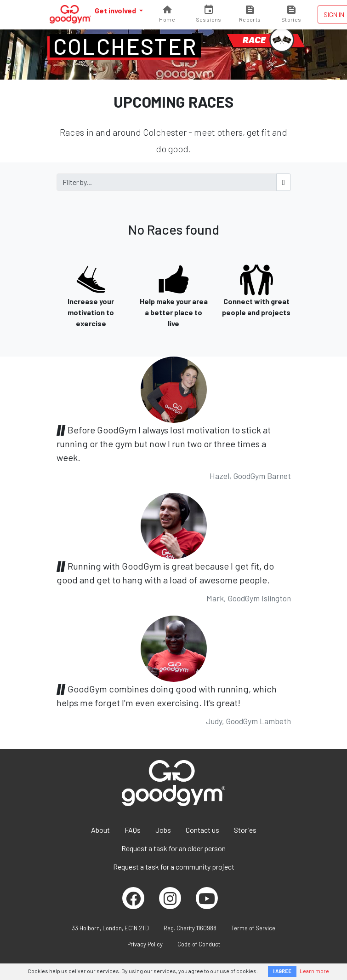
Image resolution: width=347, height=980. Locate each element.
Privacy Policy (145, 944)
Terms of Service (253, 928)
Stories (245, 830)
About (100, 830)
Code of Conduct (199, 944)
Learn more (314, 971)
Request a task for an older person (173, 848)
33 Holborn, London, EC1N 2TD (110, 928)
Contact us (202, 830)
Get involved (116, 10)
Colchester (125, 46)
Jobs (163, 830)
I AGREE (282, 971)
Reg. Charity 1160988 (190, 928)
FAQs (133, 830)
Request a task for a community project (174, 867)
